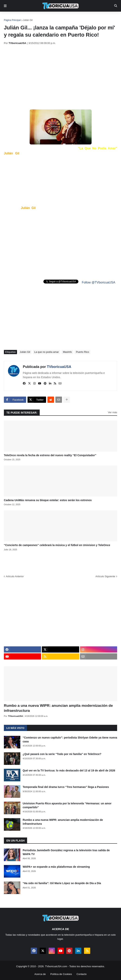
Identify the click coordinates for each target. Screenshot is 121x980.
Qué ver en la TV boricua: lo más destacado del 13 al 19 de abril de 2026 (69, 770)
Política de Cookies (61, 974)
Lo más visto (15, 728)
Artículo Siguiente (105, 576)
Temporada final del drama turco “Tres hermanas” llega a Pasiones (66, 787)
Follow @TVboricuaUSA (98, 282)
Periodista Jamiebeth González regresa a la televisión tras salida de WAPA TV (66, 852)
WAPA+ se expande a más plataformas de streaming (56, 867)
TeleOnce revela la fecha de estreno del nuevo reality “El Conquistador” (50, 455)
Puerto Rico (82, 352)
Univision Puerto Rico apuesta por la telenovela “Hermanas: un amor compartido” (67, 805)
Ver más (112, 412)
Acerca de (40, 974)
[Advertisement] (62, 77)
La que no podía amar (47, 352)
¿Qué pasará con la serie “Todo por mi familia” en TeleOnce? (62, 754)
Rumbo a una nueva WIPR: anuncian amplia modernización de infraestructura (58, 708)
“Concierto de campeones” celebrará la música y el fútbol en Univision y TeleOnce (57, 545)
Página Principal (12, 20)
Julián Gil (28, 20)
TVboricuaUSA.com (56, 966)
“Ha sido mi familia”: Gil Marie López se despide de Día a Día (62, 883)
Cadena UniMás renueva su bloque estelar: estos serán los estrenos (48, 500)
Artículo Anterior (15, 576)
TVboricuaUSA (59, 367)
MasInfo (67, 352)
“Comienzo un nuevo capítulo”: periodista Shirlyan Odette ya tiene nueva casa (70, 740)
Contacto (82, 974)
